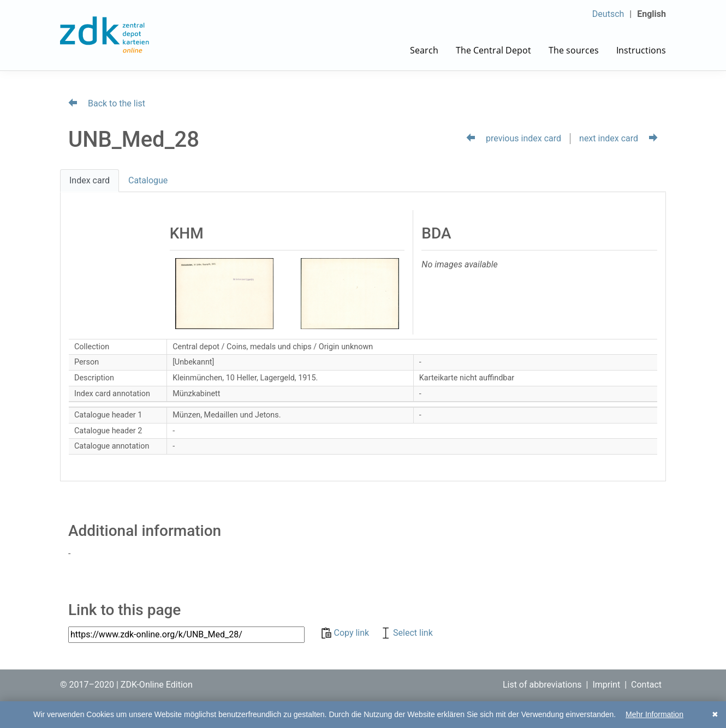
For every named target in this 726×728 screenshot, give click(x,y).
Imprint (606, 685)
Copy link (346, 633)
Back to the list (107, 103)
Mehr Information (654, 714)
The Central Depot (493, 50)
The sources (574, 50)
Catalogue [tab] (148, 180)
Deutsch (608, 14)
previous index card (514, 138)
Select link (406, 633)
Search (424, 50)
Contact (646, 685)
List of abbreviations (542, 685)
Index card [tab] (90, 180)
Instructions (641, 50)
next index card (618, 138)
